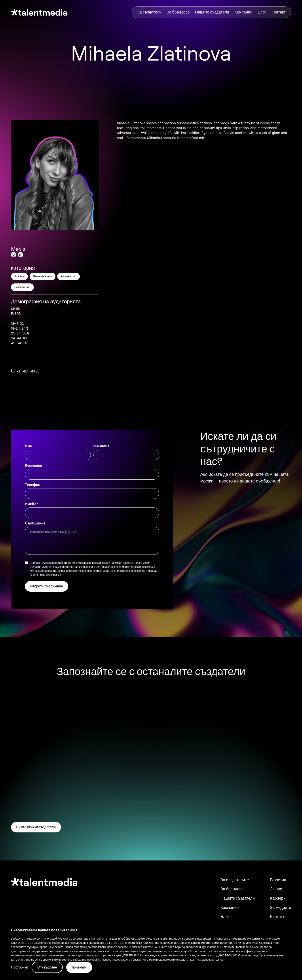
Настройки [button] (20, 967)
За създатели (149, 12)
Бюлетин (278, 880)
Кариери (278, 898)
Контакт (279, 12)
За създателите (235, 880)
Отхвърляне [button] (47, 967)
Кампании (243, 12)
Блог (262, 12)
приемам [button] (79, 967)
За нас (276, 889)
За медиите (281, 908)
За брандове (178, 12)
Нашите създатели (212, 12)
